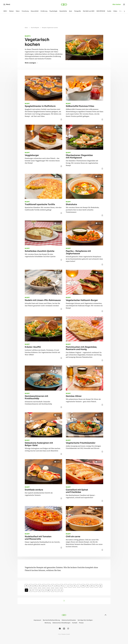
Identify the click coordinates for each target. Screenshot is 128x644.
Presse (81, 623)
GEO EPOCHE (101, 11)
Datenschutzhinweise (69, 620)
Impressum (37, 620)
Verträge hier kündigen (85, 620)
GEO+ (5, 11)
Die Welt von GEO (89, 11)
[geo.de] (64, 4)
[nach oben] (105, 615)
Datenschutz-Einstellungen (61, 623)
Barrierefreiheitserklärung (51, 620)
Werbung (48, 623)
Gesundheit (35, 11)
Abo (117, 4)
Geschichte (63, 11)
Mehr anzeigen (31, 63)
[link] (124, 4)
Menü (7, 4)
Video (115, 11)
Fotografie (77, 11)
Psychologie (53, 11)
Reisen (11, 11)
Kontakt (75, 623)
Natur (18, 11)
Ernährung (44, 11)
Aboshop (122, 11)
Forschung (25, 11)
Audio (109, 11)
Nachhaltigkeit (35, 28)
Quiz (71, 11)
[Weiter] (124, 11)
